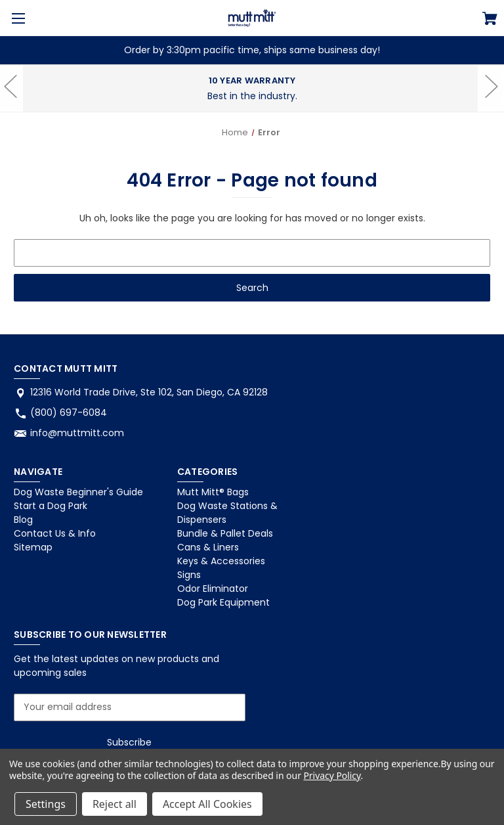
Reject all (115, 804)
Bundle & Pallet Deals (225, 533)
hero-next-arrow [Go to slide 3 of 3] (491, 107)
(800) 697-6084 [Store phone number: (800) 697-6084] (69, 412)
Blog (23, 520)
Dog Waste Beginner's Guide (78, 492)
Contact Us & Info (55, 533)
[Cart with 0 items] (490, 20)
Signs (189, 575)
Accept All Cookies (207, 804)
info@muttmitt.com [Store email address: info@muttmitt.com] (77, 433)
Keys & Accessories (221, 561)
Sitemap (33, 547)
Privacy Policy (332, 775)
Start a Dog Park (51, 506)
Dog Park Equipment (223, 602)
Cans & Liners (208, 547)
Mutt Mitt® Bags (213, 492)
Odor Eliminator (213, 589)
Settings (46, 804)
